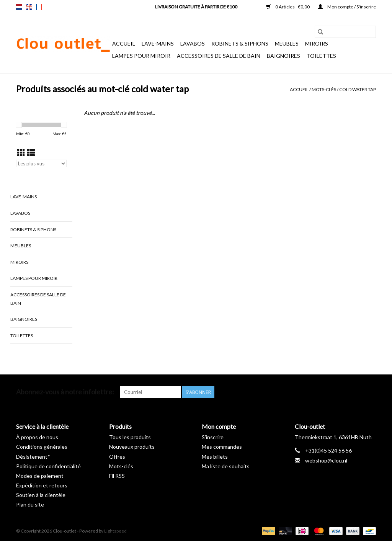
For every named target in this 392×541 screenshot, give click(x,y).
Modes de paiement (40, 476)
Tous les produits (130, 437)
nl (19, 7)
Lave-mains (158, 43)
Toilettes (321, 56)
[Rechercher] (345, 32)
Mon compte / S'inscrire (347, 7)
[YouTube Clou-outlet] (356, 392)
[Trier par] (41, 163)
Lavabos (193, 43)
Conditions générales (42, 447)
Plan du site (30, 504)
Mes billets (215, 457)
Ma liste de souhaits (226, 466)
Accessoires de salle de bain (219, 56)
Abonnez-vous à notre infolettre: (65, 392)
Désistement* (33, 457)
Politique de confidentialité (48, 466)
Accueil (124, 43)
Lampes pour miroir (141, 56)
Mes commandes (222, 447)
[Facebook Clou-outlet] (330, 392)
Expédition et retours (42, 485)
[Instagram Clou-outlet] (370, 392)
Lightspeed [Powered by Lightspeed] (115, 531)
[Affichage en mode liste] (31, 153)
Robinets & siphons (240, 43)
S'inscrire (213, 437)
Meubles (287, 43)
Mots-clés (324, 89)
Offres (117, 457)
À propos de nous (37, 437)
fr (39, 7)
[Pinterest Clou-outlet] (343, 392)
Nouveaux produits (132, 447)
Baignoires (283, 56)
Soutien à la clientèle (41, 495)
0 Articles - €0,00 (288, 7)
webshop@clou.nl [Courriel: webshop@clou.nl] (326, 460)
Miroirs (317, 43)
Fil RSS (117, 476)
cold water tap (358, 89)
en (29, 7)
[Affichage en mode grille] (21, 153)
